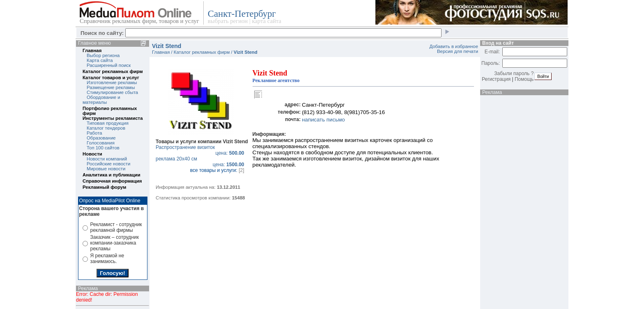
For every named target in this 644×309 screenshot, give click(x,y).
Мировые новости (106, 169)
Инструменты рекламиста (113, 118)
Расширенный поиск (109, 65)
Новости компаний (107, 159)
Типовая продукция (108, 123)
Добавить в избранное (454, 46)
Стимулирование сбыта (112, 92)
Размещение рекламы (111, 87)
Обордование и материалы (101, 100)
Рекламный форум (104, 187)
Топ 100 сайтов (103, 148)
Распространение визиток (202, 150)
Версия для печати (458, 51)
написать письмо (323, 120)
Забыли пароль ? (514, 73)
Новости (92, 154)
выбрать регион (228, 21)
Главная (92, 50)
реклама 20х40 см (202, 162)
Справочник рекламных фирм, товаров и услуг (139, 21)
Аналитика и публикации (112, 175)
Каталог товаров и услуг (111, 78)
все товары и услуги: (217, 170)
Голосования (101, 143)
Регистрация (496, 79)
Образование (101, 138)
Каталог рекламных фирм (113, 71)
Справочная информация (112, 181)
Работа (94, 133)
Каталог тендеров (106, 128)
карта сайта (266, 21)
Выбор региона (103, 55)
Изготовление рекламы (112, 82)
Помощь (524, 79)
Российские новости (108, 164)
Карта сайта (100, 60)
